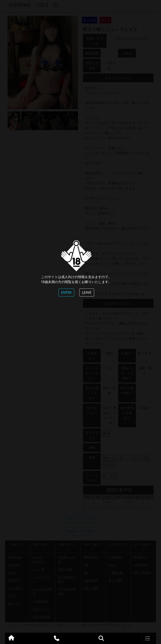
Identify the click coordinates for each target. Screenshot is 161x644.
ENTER (66, 292)
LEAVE (87, 292)
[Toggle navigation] (148, 638)
